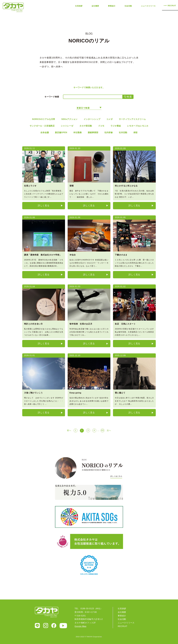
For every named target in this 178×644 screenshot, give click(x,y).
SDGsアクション (69, 119)
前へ (69, 430)
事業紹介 (112, 6)
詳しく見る (44, 206)
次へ (109, 430)
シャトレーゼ (67, 126)
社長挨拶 (79, 6)
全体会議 (45, 132)
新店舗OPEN (61, 132)
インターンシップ (92, 119)
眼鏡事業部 (93, 132)
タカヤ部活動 (86, 126)
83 (103, 430)
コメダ (110, 119)
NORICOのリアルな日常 (44, 119)
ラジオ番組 (116, 126)
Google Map (80, 626)
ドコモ (101, 126)
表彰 (135, 132)
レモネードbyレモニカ (138, 126)
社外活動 (123, 132)
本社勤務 (77, 132)
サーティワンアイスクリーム (132, 119)
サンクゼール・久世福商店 (42, 126)
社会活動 (128, 6)
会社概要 (95, 6)
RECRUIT (172, 6)
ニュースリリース (148, 6)
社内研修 (109, 132)
